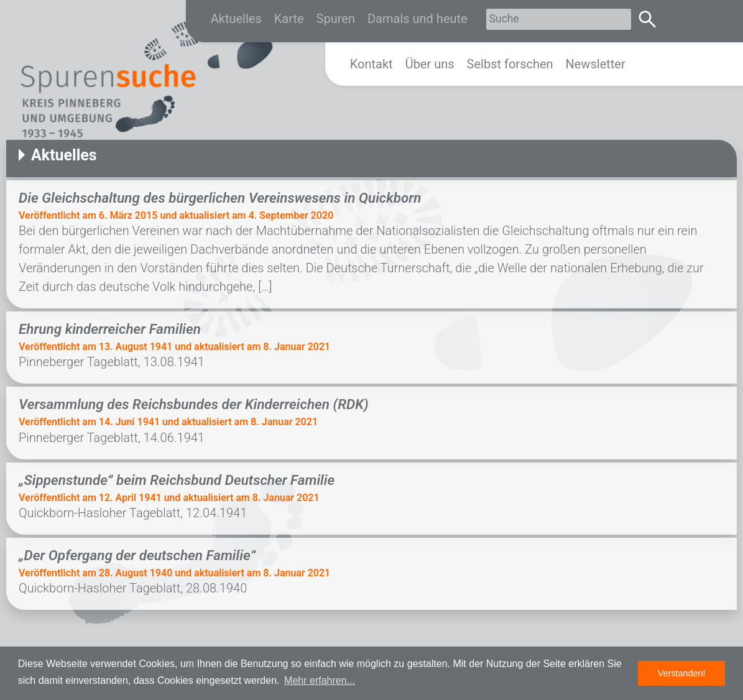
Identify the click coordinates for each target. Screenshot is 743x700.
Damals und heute (418, 19)
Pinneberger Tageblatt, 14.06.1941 (112, 438)
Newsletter (596, 64)
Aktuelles (236, 19)
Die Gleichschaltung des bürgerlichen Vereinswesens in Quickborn (220, 198)
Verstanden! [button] (682, 673)
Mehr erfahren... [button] (320, 680)
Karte (289, 19)
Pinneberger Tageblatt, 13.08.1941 (115, 362)
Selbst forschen (510, 64)
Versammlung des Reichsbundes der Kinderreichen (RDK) (194, 404)
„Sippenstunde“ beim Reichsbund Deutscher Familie (177, 480)
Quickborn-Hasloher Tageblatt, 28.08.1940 (148, 588)
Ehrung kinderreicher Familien (110, 329)
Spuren (336, 19)
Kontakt (371, 64)
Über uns (430, 64)
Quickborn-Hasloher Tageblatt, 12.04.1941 (133, 513)
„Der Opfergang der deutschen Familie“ (137, 555)
